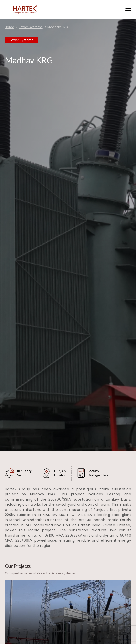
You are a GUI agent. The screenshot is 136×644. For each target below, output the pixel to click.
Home (10, 27)
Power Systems (31, 27)
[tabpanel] (68, 225)
